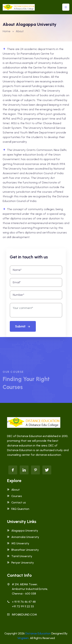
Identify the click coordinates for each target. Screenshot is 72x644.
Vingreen (23, 638)
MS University (18, 543)
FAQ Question (18, 509)
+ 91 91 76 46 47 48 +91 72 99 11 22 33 (24, 604)
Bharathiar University (23, 550)
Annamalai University (23, 537)
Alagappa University (23, 531)
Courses (15, 496)
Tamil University (20, 556)
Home (7, 31)
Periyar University (20, 563)
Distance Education (38, 633)
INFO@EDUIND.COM (24, 615)
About (13, 490)
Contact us (16, 502)
